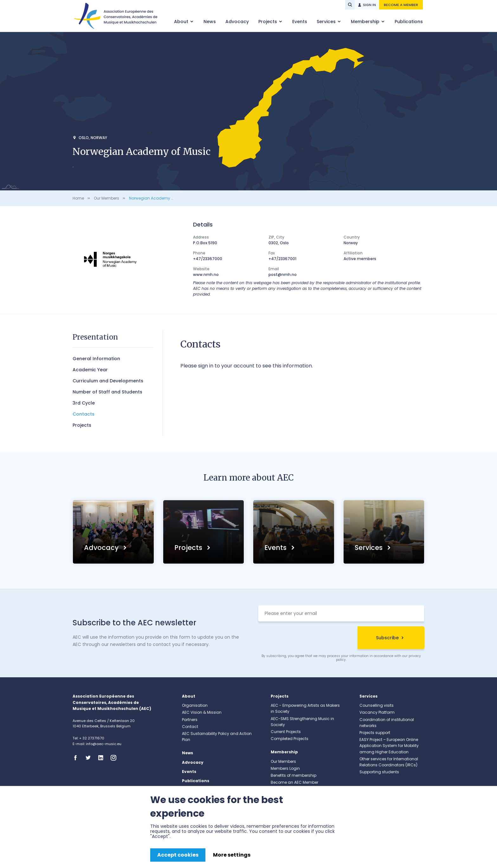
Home (78, 198)
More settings (232, 855)
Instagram (115, 758)
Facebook (77, 758)
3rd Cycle (84, 403)
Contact (190, 727)
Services (327, 22)
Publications (409, 22)
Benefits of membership (294, 775)
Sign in (369, 5)
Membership (366, 22)
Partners (190, 720)
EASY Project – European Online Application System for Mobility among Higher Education (389, 746)
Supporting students (379, 772)
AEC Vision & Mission (202, 712)
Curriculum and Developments (108, 381)
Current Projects (286, 732)
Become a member (401, 5)
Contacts (84, 414)
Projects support (375, 733)
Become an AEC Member (294, 782)
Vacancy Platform (377, 712)
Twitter (90, 758)
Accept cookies (178, 855)
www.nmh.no (206, 274)
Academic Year (90, 370)
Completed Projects (290, 739)
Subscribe (387, 638)
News (210, 22)
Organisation (195, 705)
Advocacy (237, 22)
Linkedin (103, 758)
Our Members (106, 198)
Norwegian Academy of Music (158, 198)
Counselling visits (377, 705)
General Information (96, 359)
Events (300, 22)
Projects (268, 22)
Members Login (285, 768)
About (182, 22)
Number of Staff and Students (107, 392)
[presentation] (306, 639)
